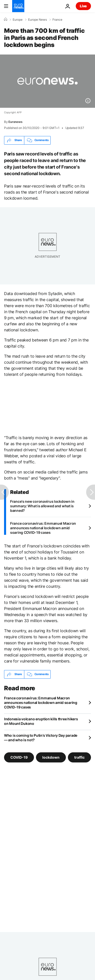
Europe (18, 20)
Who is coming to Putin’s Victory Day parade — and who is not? (41, 738)
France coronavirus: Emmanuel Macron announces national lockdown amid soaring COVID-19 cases (43, 528)
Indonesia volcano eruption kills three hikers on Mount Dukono (41, 721)
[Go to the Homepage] (18, 6)
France (57, 20)
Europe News (37, 20)
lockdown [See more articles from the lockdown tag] (51, 757)
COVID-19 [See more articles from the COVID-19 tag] (19, 757)
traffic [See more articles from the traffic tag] (79, 757)
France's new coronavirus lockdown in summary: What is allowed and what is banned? (42, 506)
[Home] (6, 19)
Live (83, 6)
